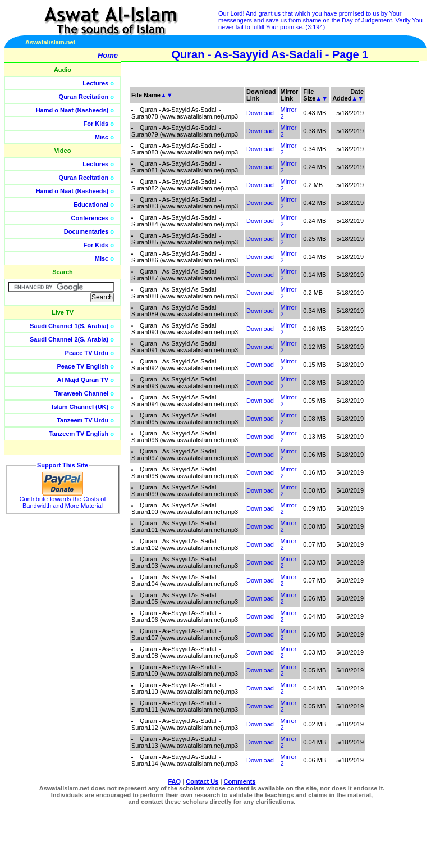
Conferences (90, 218)
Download (260, 113)
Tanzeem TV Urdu (82, 420)
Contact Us (202, 781)
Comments (240, 781)
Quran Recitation (84, 97)
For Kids (96, 124)
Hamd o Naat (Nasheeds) (72, 110)
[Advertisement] (378, 253)
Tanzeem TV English (79, 434)
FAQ (175, 781)
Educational (91, 204)
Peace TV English (83, 366)
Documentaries (86, 231)
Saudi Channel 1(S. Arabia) (69, 326)
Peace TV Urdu (87, 353)
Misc (102, 137)
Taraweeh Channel (81, 393)
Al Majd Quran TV (83, 380)
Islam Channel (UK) (80, 407)
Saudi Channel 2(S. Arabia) (69, 339)
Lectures (95, 83)
